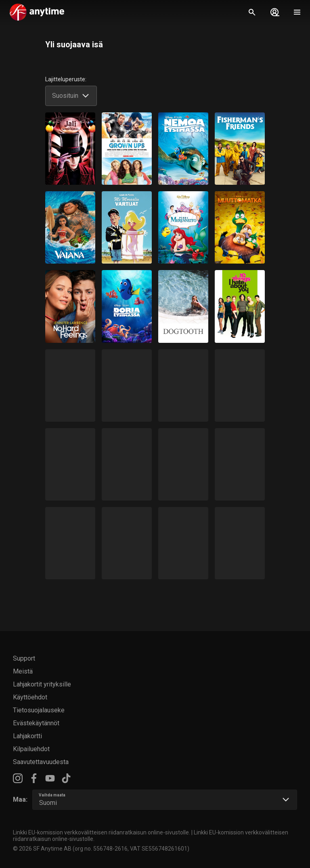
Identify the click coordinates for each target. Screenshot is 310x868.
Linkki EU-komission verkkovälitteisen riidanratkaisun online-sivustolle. (102, 832)
